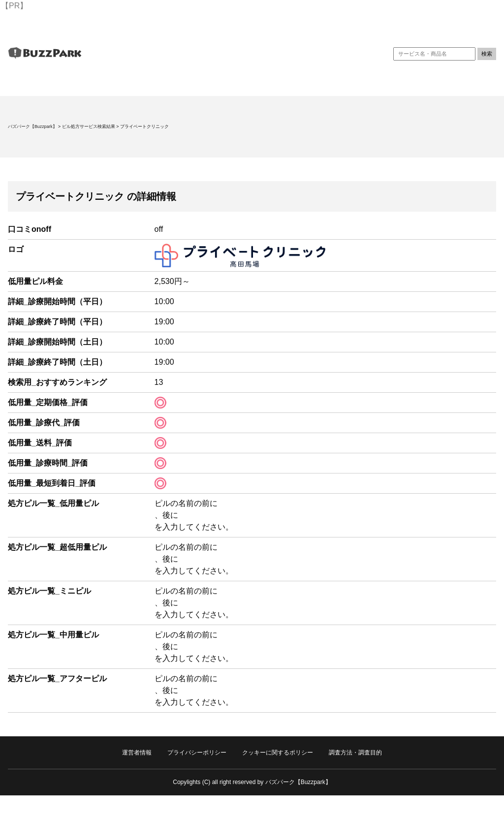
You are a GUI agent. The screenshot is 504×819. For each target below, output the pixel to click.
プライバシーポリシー (197, 753)
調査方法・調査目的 (355, 753)
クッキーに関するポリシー (278, 753)
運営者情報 (137, 753)
